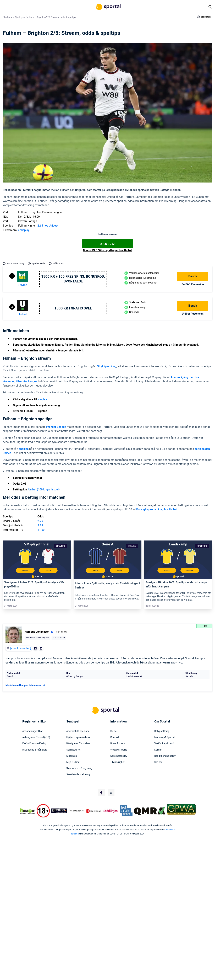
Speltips (19, 17)
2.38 (40, 526)
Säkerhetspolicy (119, 756)
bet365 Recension (193, 284)
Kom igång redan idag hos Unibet (157, 510)
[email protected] (21, 648)
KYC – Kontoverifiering (34, 744)
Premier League (56, 427)
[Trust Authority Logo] (59, 811)
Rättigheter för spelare (78, 744)
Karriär (158, 750)
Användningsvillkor (32, 731)
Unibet (22, 314)
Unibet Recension (193, 314)
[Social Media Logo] (101, 793)
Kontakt (115, 737)
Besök (193, 276)
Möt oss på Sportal (164, 737)
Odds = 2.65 (108, 244)
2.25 (40, 521)
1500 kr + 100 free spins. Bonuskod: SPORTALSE (73, 279)
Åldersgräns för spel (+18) (36, 737)
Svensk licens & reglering (79, 768)
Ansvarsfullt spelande (78, 731)
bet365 (22, 285)
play (27, 230)
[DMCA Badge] (27, 811)
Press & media (118, 744)
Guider (114, 731)
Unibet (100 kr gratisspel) (44, 490)
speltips (24, 449)
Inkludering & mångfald (35, 750)
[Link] (37, 560)
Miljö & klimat (73, 762)
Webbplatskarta (119, 750)
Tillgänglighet (117, 762)
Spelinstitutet (73, 750)
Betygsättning (162, 731)
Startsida (8, 17)
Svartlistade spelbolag (78, 775)
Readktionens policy (165, 756)
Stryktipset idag (107, 366)
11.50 (41, 530)
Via (22, 230)
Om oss (158, 762)
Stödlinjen (72, 756)
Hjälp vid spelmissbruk (78, 737)
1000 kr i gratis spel (73, 308)
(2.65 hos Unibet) (47, 226)
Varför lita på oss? (164, 744)
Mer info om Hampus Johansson (26, 685)
